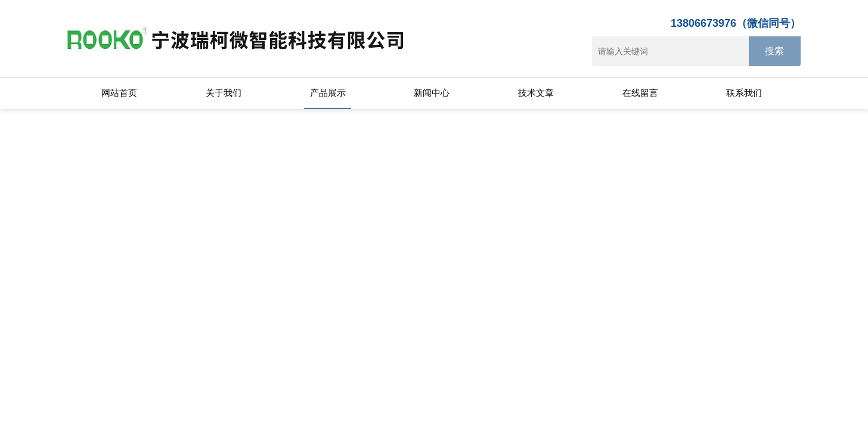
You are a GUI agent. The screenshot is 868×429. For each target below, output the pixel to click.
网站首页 (119, 93)
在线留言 (640, 93)
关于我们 (224, 93)
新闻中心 (432, 93)
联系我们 (744, 93)
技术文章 (536, 93)
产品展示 (328, 93)
